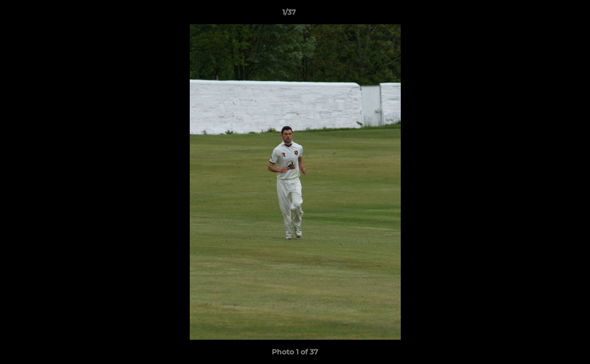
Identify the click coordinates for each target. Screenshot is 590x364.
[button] (547, 15)
